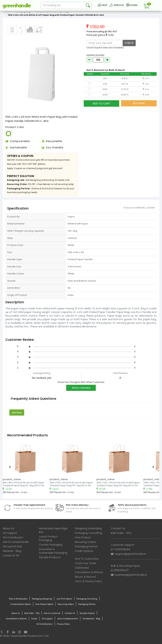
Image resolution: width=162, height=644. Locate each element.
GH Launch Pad (12, 546)
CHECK (129, 43)
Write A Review (81, 388)
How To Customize (87, 559)
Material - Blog (12, 551)
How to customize (52, 613)
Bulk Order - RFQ (121, 533)
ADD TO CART (101, 103)
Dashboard (82, 568)
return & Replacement (68, 619)
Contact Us (118, 528)
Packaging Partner (86, 546)
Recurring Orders (85, 542)
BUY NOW (139, 103)
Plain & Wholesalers (18, 599)
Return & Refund (85, 577)
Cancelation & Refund (89, 572)
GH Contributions (44, 624)
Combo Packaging (51, 545)
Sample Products (50, 557)
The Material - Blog (91, 619)
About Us (8, 528)
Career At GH (11, 555)
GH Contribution (13, 537)
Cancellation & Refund (16, 619)
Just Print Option (64, 599)
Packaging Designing (42, 599)
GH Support (10, 533)
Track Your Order (86, 563)
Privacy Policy (63, 624)
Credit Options (84, 551)
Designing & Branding (88, 528)
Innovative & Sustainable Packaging (53, 551)
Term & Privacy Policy (88, 581)
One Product (83, 537)
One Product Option (44, 604)
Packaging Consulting (88, 533)
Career (34, 619)
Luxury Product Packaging (48, 538)
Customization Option (21, 604)
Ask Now (17, 413)
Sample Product (87, 613)
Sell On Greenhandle (16, 542)
